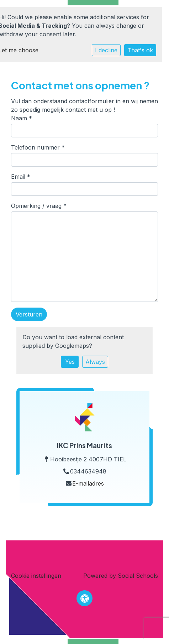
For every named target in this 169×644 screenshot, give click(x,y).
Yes (70, 362)
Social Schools (138, 576)
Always (95, 362)
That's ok (140, 50)
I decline (106, 50)
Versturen (29, 314)
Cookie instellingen (36, 576)
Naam (22, 118)
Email (21, 177)
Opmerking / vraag (39, 206)
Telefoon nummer (38, 147)
